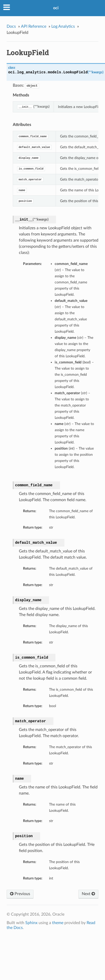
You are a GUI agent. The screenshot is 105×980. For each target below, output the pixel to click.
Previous (20, 894)
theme (58, 923)
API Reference (34, 26)
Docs (11, 26)
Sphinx (31, 923)
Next (88, 894)
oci (56, 8)
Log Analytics (63, 26)
